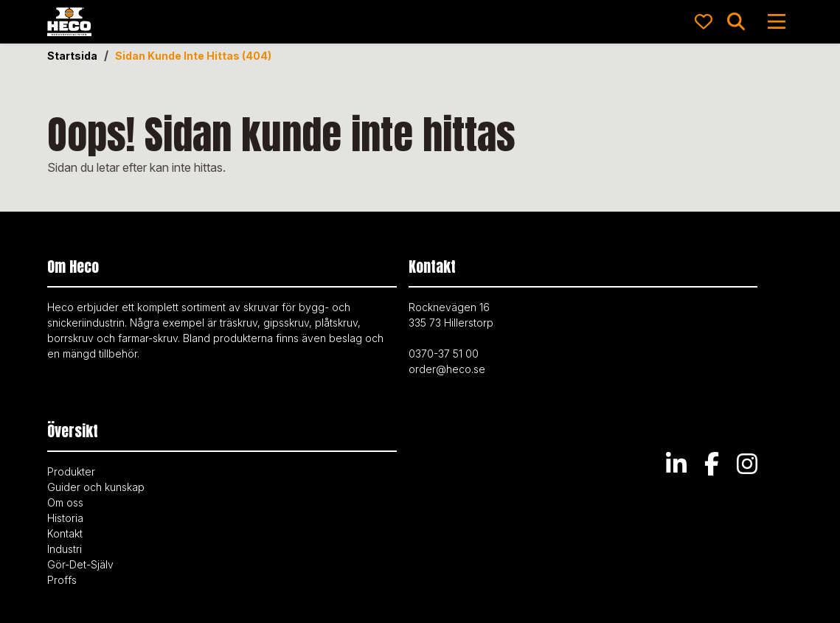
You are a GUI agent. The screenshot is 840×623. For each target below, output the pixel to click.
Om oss (65, 502)
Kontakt (65, 533)
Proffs (62, 580)
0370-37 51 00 (444, 354)
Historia (65, 518)
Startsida (72, 56)
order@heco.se (447, 369)
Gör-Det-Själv (80, 564)
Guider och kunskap (96, 487)
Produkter (71, 471)
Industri (65, 549)
